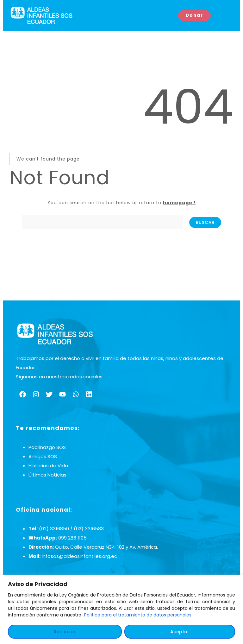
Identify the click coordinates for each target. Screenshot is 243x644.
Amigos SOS (43, 456)
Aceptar (180, 632)
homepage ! (179, 203)
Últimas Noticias (47, 475)
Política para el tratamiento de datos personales (138, 615)
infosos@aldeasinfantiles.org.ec (79, 556)
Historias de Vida (48, 466)
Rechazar (65, 632)
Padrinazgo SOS (47, 447)
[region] (121, 609)
